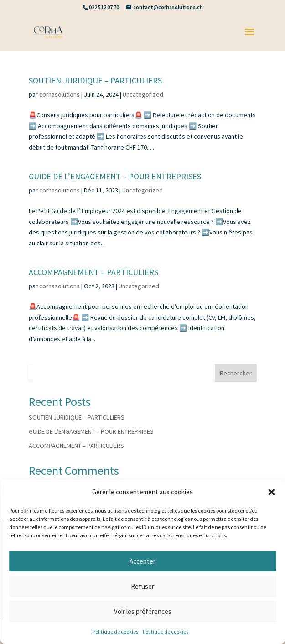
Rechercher (236, 373)
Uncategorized (143, 94)
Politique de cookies (115, 631)
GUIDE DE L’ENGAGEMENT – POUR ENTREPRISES (115, 176)
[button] (271, 492)
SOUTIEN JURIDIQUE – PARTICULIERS (95, 80)
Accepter (142, 561)
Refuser (142, 586)
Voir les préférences (143, 611)
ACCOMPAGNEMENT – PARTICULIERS (93, 272)
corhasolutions (60, 94)
